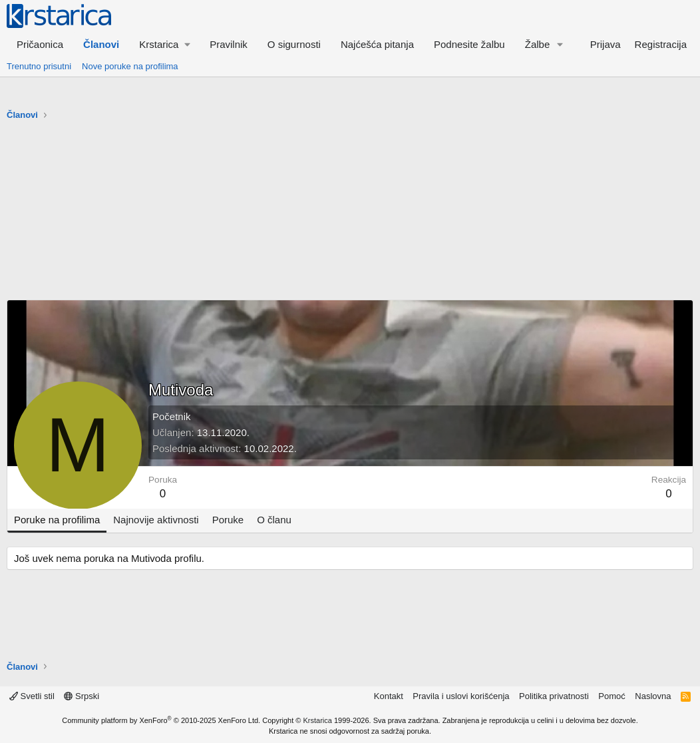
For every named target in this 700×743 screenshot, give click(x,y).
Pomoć (612, 696)
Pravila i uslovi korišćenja (461, 696)
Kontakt (389, 696)
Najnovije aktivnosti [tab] (156, 520)
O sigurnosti (294, 44)
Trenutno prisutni (39, 66)
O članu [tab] (274, 520)
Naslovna (653, 696)
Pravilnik (229, 44)
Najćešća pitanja (377, 44)
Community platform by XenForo (161, 720)
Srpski (82, 696)
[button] (164, 44)
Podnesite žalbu (469, 44)
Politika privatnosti (554, 696)
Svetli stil (32, 696)
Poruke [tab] (228, 520)
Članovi (101, 44)
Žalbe (538, 44)
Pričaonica (40, 44)
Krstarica (318, 720)
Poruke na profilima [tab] (57, 520)
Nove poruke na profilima (130, 66)
